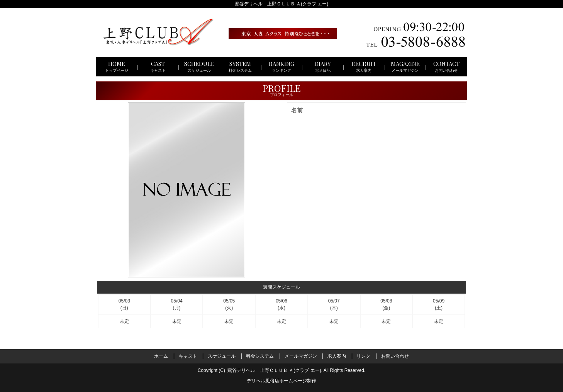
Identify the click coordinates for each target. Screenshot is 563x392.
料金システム (260, 356)
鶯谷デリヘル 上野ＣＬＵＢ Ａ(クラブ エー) (274, 370)
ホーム (161, 356)
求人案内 (337, 356)
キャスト (188, 356)
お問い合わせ (395, 356)
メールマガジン (301, 356)
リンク (363, 356)
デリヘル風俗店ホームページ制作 (281, 381)
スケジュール (222, 356)
